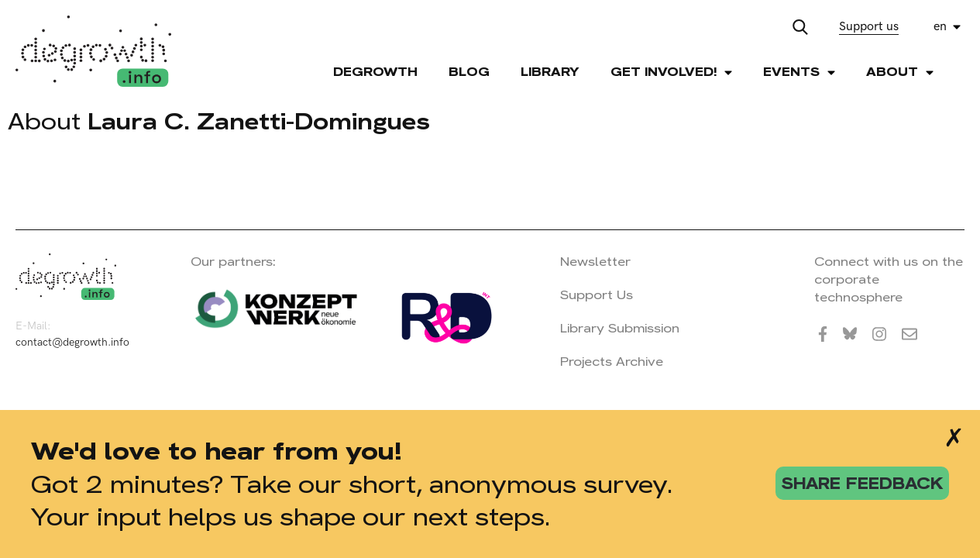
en (940, 27)
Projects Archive (612, 362)
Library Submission (620, 328)
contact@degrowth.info (72, 342)
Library (550, 72)
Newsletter (595, 262)
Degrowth (375, 72)
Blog (469, 72)
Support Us (597, 295)
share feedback (862, 483)
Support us (869, 27)
